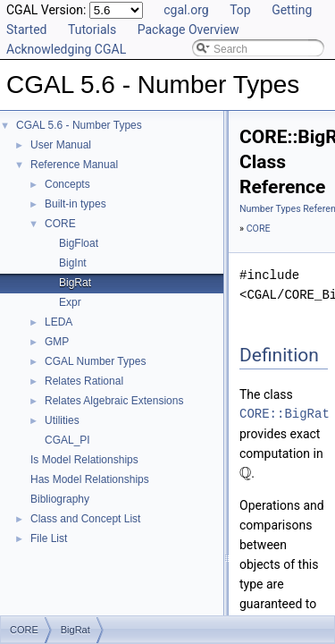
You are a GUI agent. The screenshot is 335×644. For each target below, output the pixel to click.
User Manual (61, 145)
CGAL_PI (67, 440)
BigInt (73, 263)
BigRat (75, 283)
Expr (70, 302)
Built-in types (75, 204)
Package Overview (188, 30)
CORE (60, 224)
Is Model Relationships (84, 460)
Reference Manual (74, 165)
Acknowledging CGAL (66, 49)
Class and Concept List (85, 519)
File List (49, 538)
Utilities (62, 420)
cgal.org (186, 10)
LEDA (59, 322)
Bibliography (60, 499)
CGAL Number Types (95, 361)
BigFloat (79, 243)
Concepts (67, 184)
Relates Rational (84, 381)
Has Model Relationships (90, 479)
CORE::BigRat (285, 414)
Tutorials (92, 30)
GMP (57, 342)
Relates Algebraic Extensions (114, 401)
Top (240, 10)
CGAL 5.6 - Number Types (79, 125)
